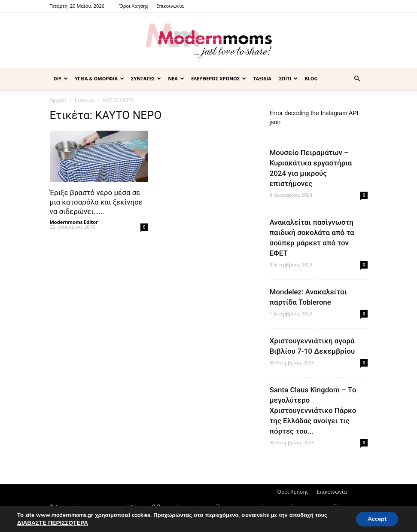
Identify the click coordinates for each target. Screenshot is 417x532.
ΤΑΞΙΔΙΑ (262, 78)
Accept (376, 518)
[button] (357, 79)
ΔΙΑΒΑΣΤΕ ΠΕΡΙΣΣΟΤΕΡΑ (51, 523)
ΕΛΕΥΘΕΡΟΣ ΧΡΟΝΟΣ (219, 78)
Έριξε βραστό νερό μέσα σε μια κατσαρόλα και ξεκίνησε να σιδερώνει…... (96, 202)
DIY (61, 78)
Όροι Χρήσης (134, 6)
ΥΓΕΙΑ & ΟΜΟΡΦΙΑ (99, 78)
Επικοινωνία (170, 6)
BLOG (311, 78)
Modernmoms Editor (74, 222)
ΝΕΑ (176, 78)
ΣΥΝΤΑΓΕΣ (146, 78)
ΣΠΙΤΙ (288, 78)
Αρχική (58, 100)
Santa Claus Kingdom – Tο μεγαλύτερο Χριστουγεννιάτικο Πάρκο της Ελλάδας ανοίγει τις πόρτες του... (313, 410)
